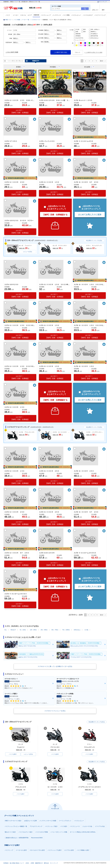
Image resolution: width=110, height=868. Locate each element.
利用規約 (6, 863)
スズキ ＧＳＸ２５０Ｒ (47, 553)
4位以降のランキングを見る (94, 241)
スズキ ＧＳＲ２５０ (11, 284)
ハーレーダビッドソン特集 (59, 832)
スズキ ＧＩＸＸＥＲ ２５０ (14, 182)
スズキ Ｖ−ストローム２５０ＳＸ (85, 553)
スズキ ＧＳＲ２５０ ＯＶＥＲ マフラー (19, 221)
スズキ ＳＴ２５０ (11, 141)
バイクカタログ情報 (42, 832)
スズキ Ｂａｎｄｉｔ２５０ (83, 100)
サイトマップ (102, 2)
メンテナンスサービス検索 (48, 821)
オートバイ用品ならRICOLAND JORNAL (83, 832)
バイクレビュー (76, 15)
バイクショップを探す (55, 850)
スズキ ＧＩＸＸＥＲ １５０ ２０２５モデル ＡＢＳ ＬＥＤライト (20, 366)
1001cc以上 (77, 630)
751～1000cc (66, 630)
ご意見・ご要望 (29, 863)
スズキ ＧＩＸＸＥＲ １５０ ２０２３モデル (89, 284)
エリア (30, 15)
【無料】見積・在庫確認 (20, 111)
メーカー (16, 15)
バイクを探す (13, 754)
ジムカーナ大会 (87, 826)
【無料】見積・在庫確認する (55, 215)
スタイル (23, 15)
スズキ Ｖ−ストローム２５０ (83, 141)
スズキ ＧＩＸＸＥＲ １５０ (49, 182)
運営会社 (46, 863)
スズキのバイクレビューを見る (55, 711)
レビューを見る (28, 252)
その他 (86, 630)
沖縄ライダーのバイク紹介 (13, 821)
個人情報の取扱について (17, 863)
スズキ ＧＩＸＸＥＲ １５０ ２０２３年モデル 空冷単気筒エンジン (55, 284)
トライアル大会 (100, 826)
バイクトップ (9, 850)
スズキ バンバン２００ (47, 141)
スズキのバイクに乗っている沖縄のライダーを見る (55, 666)
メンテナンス (57, 15)
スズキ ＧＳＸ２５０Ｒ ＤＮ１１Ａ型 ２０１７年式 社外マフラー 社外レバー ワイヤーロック (55, 100)
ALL (6, 630)
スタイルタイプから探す (37, 850)
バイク (8, 15)
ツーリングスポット (65, 821)
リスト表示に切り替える (15, 61)
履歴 (103, 10)
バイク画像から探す (83, 850)
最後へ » (103, 61)
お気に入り (95, 10)
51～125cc (23, 630)
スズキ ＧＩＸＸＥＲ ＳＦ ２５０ (86, 182)
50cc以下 (13, 630)
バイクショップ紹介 (51, 826)
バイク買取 (66, 15)
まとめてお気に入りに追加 (90, 215)
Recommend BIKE (37, 838)
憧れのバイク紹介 (10, 832)
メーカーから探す (21, 850)
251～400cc (44, 630)
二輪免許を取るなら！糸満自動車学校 (17, 838)
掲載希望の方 (39, 863)
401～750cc (55, 630)
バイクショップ (46, 15)
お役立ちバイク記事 (30, 821)
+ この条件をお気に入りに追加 (93, 52)
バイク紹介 (64, 826)
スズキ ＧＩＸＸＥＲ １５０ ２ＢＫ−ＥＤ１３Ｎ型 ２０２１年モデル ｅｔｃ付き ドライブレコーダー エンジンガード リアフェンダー (20, 100)
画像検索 (36, 15)
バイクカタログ (88, 15)
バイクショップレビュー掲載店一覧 (16, 826)
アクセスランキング (36, 826)
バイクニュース (75, 826)
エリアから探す (69, 850)
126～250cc (33, 630)
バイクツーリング (100, 15)
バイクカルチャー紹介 (26, 832)
